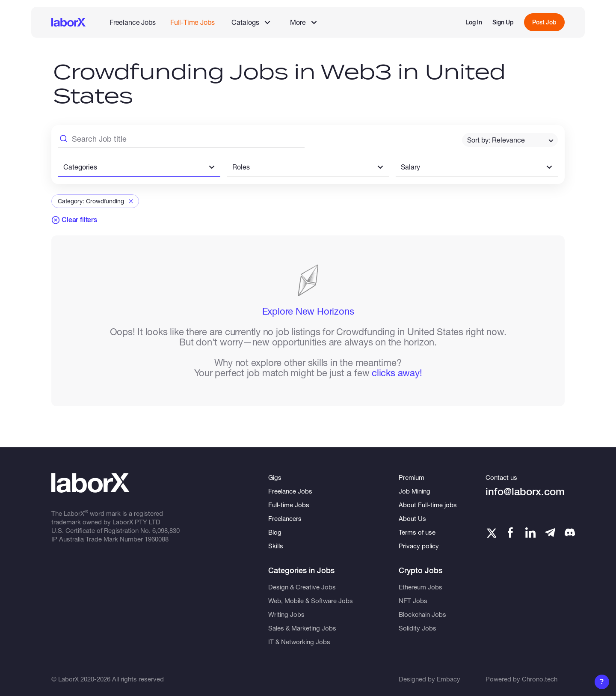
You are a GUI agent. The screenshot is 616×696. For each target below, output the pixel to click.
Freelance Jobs (133, 22)
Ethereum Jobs (421, 587)
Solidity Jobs (418, 628)
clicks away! (397, 373)
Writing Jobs (286, 614)
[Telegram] (550, 532)
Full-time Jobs (289, 505)
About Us (412, 518)
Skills (276, 546)
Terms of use (417, 532)
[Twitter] (491, 532)
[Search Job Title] (181, 140)
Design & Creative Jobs (302, 587)
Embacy (449, 679)
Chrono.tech (540, 679)
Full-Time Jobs (192, 22)
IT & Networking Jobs (299, 642)
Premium (412, 477)
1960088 (157, 539)
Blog (275, 532)
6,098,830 (166, 530)
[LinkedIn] (530, 532)
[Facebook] (510, 532)
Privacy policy (419, 546)
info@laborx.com (525, 492)
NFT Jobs (413, 601)
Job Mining (415, 491)
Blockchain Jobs (422, 614)
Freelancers (285, 518)
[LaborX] (68, 22)
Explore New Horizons (308, 311)
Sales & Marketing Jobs (302, 628)
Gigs (275, 477)
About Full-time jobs (428, 505)
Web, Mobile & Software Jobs (311, 601)
